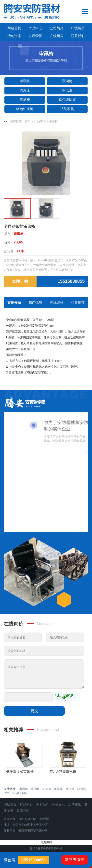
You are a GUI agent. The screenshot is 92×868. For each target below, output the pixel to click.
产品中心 (35, 28)
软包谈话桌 (67, 100)
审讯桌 (67, 90)
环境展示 (78, 28)
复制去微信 (75, 860)
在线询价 (57, 303)
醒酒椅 (25, 100)
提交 (34, 711)
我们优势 (35, 303)
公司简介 (57, 28)
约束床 (25, 90)
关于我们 (42, 804)
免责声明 (46, 842)
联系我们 (78, 36)
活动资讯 (14, 36)
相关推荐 (78, 303)
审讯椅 (25, 81)
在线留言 (57, 36)
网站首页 (14, 28)
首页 (28, 121)
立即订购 (20, 281)
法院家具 (67, 109)
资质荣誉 (35, 36)
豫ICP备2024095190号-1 (46, 848)
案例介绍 (14, 303)
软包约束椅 (25, 109)
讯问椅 (67, 81)
